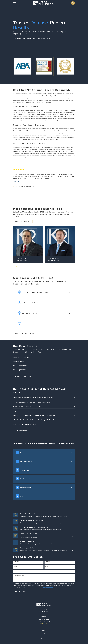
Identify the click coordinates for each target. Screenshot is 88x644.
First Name (16, 563)
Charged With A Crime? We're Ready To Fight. (32, 39)
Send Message (20, 593)
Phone (15, 567)
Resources (44, 640)
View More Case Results (24, 376)
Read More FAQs (21, 432)
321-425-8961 (44, 613)
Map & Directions (44, 624)
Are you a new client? (19, 572)
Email (46, 567)
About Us (44, 631)
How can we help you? (19, 576)
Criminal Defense (44, 637)
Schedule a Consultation (24, 333)
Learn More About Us (23, 222)
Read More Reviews (27, 187)
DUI (44, 634)
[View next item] (45, 79)
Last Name (48, 563)
